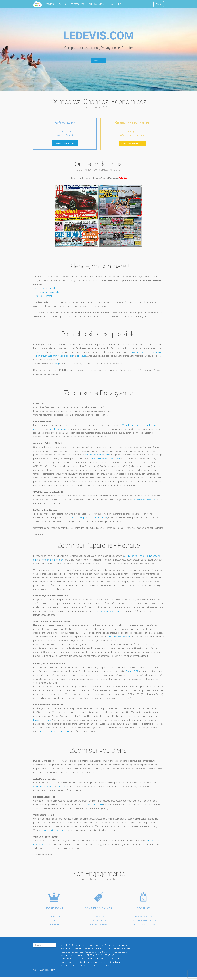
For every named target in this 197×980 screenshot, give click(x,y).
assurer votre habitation (92, 808)
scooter (61, 790)
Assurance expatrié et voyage (97, 955)
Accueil (64, 948)
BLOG (159, 4)
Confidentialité (116, 965)
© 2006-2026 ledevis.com (48, 973)
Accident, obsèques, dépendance (118, 952)
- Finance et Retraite (43, 299)
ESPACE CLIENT (115, 4)
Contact (100, 968)
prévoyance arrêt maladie (53, 359)
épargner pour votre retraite (108, 614)
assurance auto (41, 790)
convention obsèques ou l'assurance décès (87, 521)
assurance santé (139, 355)
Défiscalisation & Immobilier (72, 962)
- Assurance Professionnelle (46, 295)
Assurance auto (96, 948)
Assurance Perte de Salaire (72, 955)
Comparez (98, 63)
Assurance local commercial (73, 958)
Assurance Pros (77, 4)
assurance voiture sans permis (53, 833)
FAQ (107, 968)
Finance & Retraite (96, 4)
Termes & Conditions (69, 965)
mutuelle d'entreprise (58, 432)
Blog (57, 367)
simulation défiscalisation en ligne (54, 735)
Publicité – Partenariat (114, 962)
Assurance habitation (93, 952)
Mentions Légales (68, 968)
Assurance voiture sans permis (118, 948)
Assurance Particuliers (56, 4)
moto (51, 790)
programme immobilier (52, 563)
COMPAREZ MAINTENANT (65, 146)
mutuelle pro (39, 432)
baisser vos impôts (42, 723)
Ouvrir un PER (132, 674)
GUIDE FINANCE (107, 958)
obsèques (82, 359)
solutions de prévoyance (144, 503)
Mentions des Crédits (86, 968)
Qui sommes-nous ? (94, 962)
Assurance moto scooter (71, 952)
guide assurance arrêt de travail (105, 462)
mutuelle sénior (150, 428)
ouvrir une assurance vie (119, 640)
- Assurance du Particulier (45, 291)
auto (150, 355)
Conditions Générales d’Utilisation (94, 965)
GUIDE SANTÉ (93, 958)
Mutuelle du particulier (132, 428)
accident (70, 359)
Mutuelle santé (81, 948)
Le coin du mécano (119, 955)
